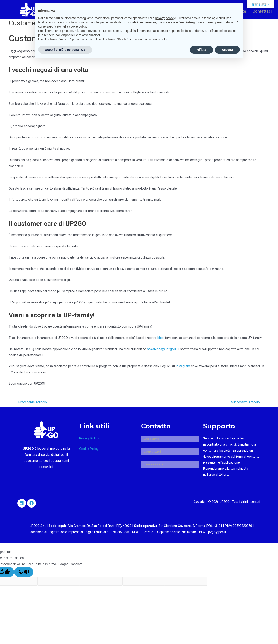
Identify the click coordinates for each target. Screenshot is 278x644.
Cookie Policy (89, 449)
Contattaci (261, 10)
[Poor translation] (24, 572)
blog (161, 338)
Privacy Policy (89, 439)
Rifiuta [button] (202, 50)
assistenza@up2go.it (162, 349)
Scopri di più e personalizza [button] (65, 50)
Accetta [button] (227, 50)
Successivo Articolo (246, 402)
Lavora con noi (153, 457)
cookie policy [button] (78, 26)
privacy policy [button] (164, 18)
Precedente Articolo (32, 402)
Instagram (183, 366)
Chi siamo (149, 438)
